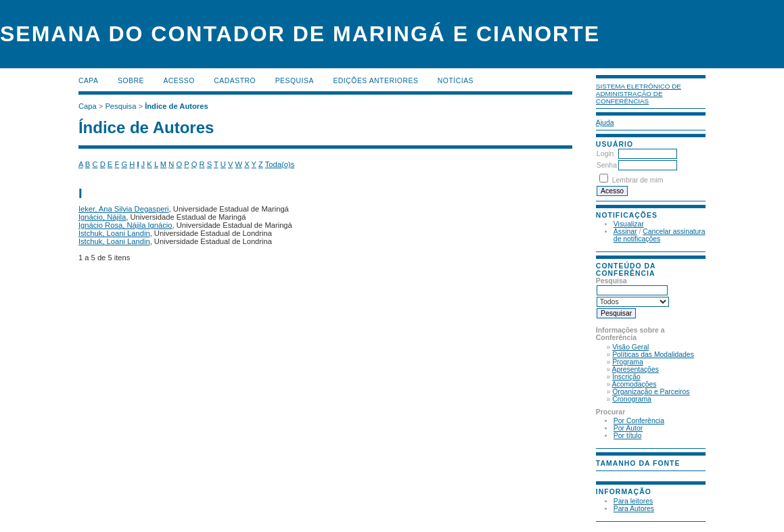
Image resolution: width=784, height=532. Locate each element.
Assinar (625, 232)
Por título (628, 436)
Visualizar (629, 224)
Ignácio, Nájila (102, 217)
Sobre (131, 81)
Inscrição (626, 377)
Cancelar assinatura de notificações (660, 235)
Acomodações (635, 384)
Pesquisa (295, 81)
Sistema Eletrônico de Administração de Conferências (639, 94)
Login (605, 154)
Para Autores (634, 509)
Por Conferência (639, 421)
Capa (89, 81)
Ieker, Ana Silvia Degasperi (124, 209)
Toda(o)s (280, 164)
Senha (607, 165)
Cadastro (235, 81)
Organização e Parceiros (651, 392)
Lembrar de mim (638, 180)
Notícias (456, 81)
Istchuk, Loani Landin (114, 233)
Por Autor (628, 428)
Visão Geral (630, 347)
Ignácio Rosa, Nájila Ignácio (125, 225)
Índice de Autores (176, 106)
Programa (628, 362)
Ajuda (605, 123)
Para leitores (633, 501)
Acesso (179, 81)
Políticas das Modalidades (653, 355)
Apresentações (636, 369)
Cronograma (632, 399)
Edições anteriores (375, 81)
